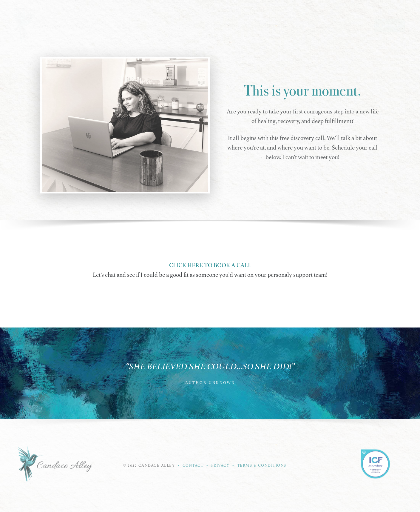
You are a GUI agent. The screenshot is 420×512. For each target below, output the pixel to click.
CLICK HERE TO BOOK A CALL (210, 265)
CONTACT (194, 465)
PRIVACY (220, 465)
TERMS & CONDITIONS (262, 465)
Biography (352, 25)
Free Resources (314, 25)
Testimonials (221, 25)
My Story (146, 25)
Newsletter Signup (266, 25)
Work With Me (181, 25)
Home (121, 25)
